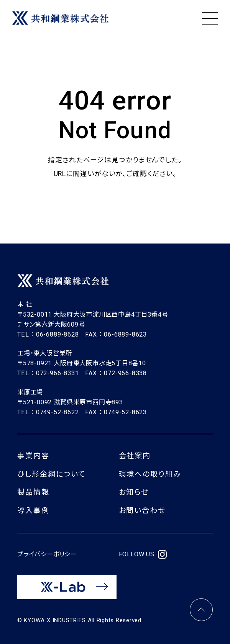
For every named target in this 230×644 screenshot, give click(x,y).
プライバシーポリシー (47, 554)
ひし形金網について (51, 474)
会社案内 (135, 456)
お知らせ (134, 492)
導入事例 (33, 511)
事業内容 (33, 456)
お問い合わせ (142, 511)
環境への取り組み (150, 474)
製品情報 (33, 492)
